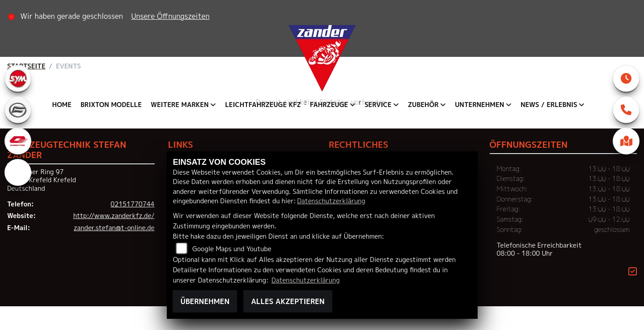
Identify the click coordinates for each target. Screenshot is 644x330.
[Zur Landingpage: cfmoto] (18, 110)
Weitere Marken (180, 105)
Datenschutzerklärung (331, 201)
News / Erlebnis (549, 105)
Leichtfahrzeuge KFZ (263, 105)
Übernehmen (205, 301)
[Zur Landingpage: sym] (18, 78)
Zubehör (423, 105)
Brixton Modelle (111, 105)
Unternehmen (479, 105)
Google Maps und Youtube (232, 249)
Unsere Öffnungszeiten (173, 16)
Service (378, 105)
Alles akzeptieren (288, 301)
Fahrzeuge (329, 105)
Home (62, 105)
